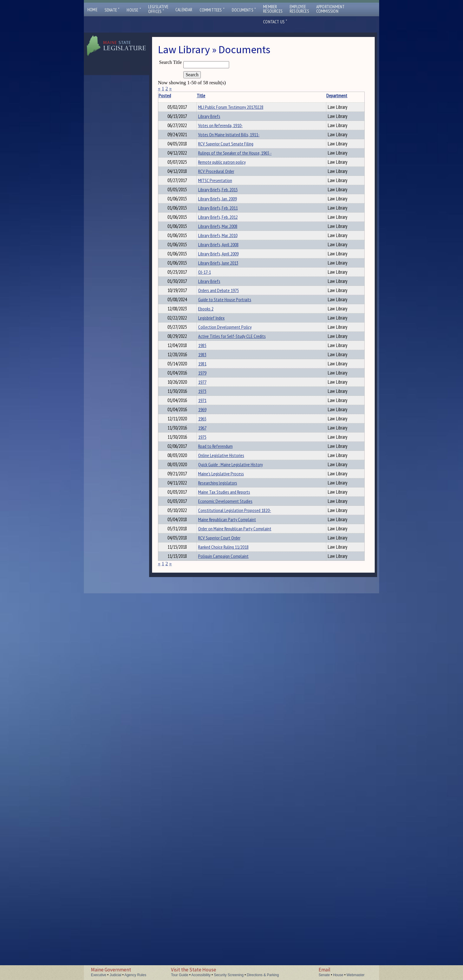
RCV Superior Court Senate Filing (208, 187)
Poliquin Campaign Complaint (207, 939)
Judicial (115, 975)
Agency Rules (135, 975)
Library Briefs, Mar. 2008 (211, 345)
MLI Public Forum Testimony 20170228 (209, 110)
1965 (196, 678)
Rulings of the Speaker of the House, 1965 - (211, 206)
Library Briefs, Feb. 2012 (211, 329)
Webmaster (355, 975)
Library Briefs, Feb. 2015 (211, 282)
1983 (196, 568)
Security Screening (229, 975)
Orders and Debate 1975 (212, 455)
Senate (112, 10)
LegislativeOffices (158, 9)
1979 (196, 599)
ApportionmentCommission (331, 9)
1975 (196, 709)
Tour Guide (180, 975)
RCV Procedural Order (210, 237)
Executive (99, 975)
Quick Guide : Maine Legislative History (208, 759)
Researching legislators (211, 787)
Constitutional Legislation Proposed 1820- (210, 844)
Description (268, 95)
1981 (196, 584)
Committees (212, 10)
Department (246, 95)
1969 (196, 662)
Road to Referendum (209, 725)
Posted (174, 95)
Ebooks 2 (199, 486)
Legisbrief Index (205, 502)
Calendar (184, 10)
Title (194, 95)
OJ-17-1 (198, 423)
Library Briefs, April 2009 (212, 392)
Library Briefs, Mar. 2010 (211, 361)
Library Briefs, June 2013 (212, 408)
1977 (196, 615)
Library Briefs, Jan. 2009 (211, 298)
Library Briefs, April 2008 (212, 376)
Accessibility (201, 975)
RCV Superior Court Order (213, 901)
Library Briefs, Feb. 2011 (211, 314)
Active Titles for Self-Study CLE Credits (210, 536)
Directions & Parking (263, 975)
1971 (196, 646)
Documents (244, 10)
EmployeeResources (299, 9)
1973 (196, 631)
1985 (196, 552)
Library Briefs (203, 133)
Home (92, 10)
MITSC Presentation (209, 257)
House (134, 10)
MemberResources (273, 9)
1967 (196, 693)
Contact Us (275, 22)
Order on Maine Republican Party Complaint (206, 886)
